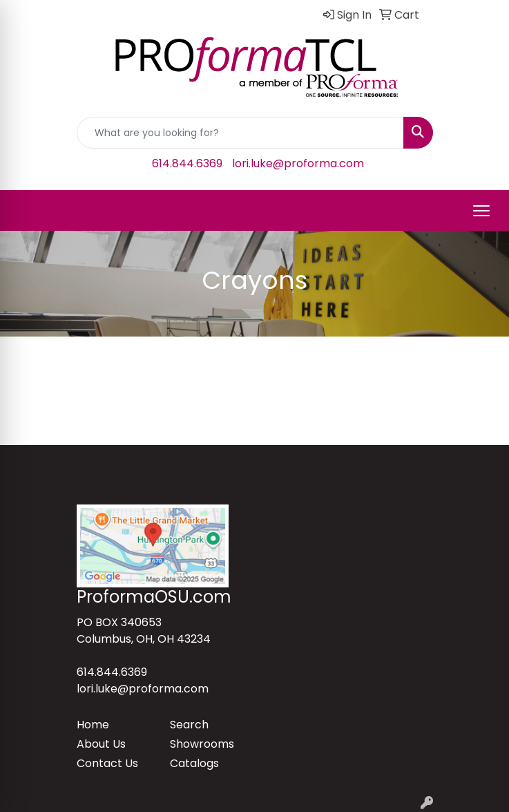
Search (189, 725)
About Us (101, 744)
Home (93, 725)
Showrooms (202, 744)
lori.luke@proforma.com (298, 163)
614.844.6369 (187, 163)
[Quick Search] (240, 133)
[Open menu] (481, 211)
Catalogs (194, 763)
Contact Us (107, 763)
